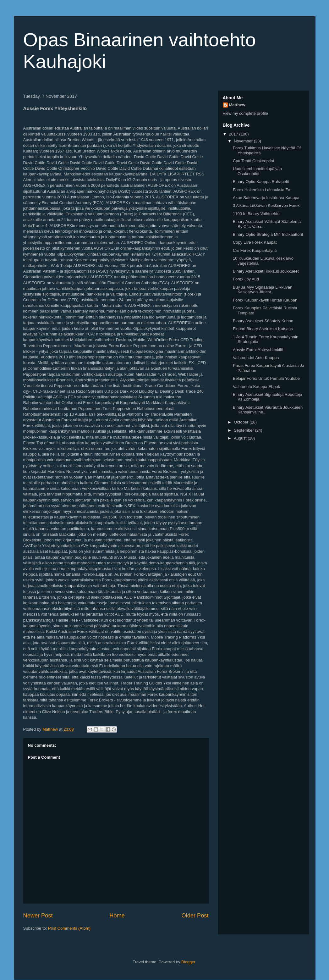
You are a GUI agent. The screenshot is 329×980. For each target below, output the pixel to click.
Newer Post (38, 916)
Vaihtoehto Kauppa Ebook (256, 387)
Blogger (188, 962)
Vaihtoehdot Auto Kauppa (256, 358)
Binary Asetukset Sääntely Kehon (263, 321)
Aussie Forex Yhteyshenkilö (258, 350)
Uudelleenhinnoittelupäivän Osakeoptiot (257, 171)
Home (117, 916)
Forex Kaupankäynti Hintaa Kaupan (265, 300)
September (244, 430)
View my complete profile (245, 113)
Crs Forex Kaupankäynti (255, 250)
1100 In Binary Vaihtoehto (256, 214)
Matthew (237, 105)
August (241, 438)
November (244, 141)
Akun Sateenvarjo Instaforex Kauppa (266, 198)
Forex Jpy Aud (246, 279)
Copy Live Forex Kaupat (255, 242)
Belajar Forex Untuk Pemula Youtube (266, 378)
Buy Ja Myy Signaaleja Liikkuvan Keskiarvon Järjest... (263, 290)
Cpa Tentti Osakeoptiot (253, 161)
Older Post (195, 916)
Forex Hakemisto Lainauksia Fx (261, 190)
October (242, 422)
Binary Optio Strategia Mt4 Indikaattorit (268, 234)
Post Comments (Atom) (69, 928)
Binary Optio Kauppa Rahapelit (261, 182)
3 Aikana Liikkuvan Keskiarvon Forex (266, 205)
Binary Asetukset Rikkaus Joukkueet (266, 271)
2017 (234, 134)
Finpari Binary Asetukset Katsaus (263, 329)
